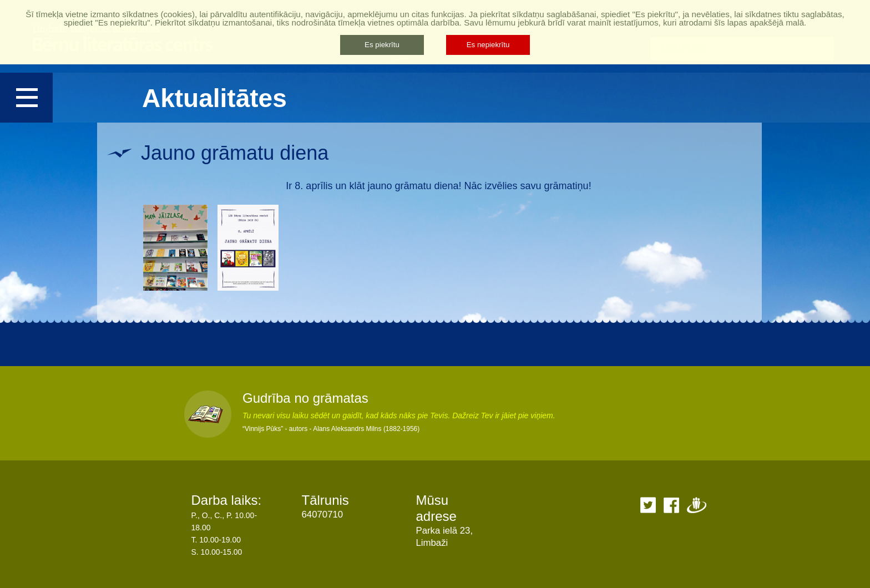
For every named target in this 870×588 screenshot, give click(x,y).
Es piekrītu (382, 45)
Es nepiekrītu (488, 45)
